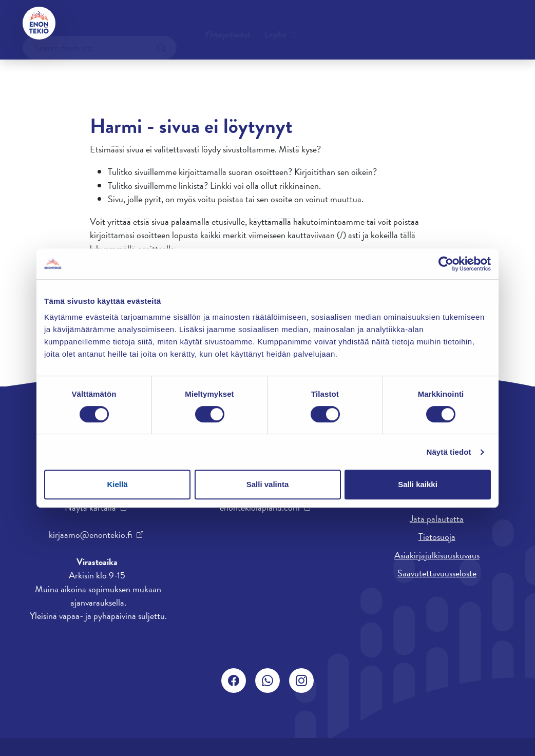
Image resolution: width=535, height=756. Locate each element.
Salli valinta (268, 484)
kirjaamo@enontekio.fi (90, 535)
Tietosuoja (437, 537)
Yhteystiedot (100, 23)
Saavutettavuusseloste (437, 573)
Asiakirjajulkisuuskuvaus (437, 555)
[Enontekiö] (39, 23)
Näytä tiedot (449, 452)
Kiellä (117, 484)
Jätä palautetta (437, 519)
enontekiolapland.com (260, 508)
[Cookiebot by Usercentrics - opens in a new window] (446, 264)
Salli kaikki (418, 484)
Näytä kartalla (90, 508)
